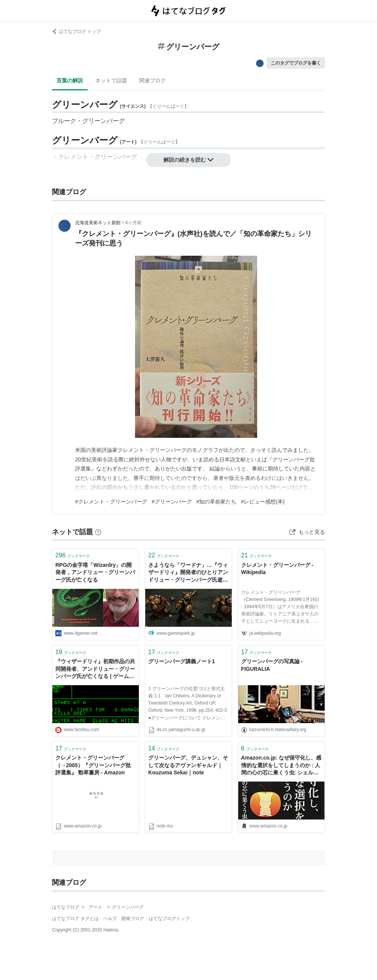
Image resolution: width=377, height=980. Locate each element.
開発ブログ (133, 919)
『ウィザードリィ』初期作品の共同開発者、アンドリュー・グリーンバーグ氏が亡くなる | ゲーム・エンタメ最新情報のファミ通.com (95, 669)
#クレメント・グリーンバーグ (111, 502)
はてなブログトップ (169, 919)
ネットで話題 (111, 80)
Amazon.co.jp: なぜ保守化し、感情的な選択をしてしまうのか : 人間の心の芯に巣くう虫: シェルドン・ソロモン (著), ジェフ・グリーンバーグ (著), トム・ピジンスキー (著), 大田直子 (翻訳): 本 (281, 766)
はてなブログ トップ (76, 31)
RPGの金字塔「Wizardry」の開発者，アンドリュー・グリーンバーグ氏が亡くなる (95, 572)
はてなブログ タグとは (75, 919)
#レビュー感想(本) (263, 502)
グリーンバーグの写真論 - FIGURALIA (272, 665)
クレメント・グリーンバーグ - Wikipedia (277, 569)
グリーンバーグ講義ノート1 (182, 661)
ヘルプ (110, 919)
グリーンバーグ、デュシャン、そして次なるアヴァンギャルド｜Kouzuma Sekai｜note (188, 765)
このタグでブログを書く (296, 63)
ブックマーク (73, 555)
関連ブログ (152, 80)
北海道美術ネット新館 (98, 223)
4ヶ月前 (133, 223)
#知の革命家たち (217, 502)
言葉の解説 (70, 80)
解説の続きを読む (188, 160)
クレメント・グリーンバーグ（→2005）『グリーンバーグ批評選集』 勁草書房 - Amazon (93, 765)
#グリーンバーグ (172, 502)
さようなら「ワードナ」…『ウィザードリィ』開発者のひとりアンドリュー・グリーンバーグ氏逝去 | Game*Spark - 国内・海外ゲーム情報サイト (188, 573)
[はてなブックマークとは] (98, 532)
